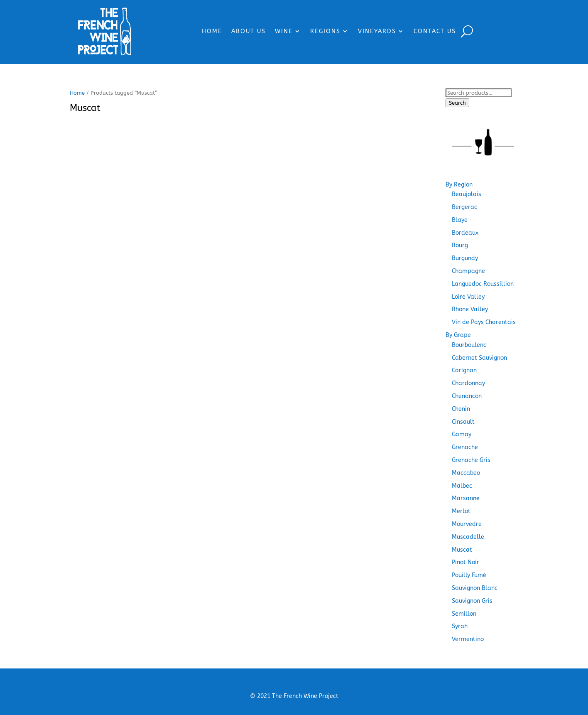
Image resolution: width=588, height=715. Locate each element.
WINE (284, 31)
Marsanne (466, 498)
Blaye (460, 220)
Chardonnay (468, 383)
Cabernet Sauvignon (479, 358)
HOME (212, 31)
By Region (459, 185)
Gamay (462, 434)
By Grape (458, 335)
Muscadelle (468, 537)
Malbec (462, 486)
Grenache (465, 447)
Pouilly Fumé (469, 575)
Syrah (460, 626)
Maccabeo (466, 473)
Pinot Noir (465, 562)
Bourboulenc (469, 345)
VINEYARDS (377, 31)
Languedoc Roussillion (483, 284)
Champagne (468, 271)
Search (457, 103)
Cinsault (463, 422)
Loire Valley (468, 297)
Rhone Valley (470, 309)
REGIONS (325, 31)
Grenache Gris (471, 460)
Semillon (464, 614)
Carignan (464, 370)
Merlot (461, 511)
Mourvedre (467, 524)
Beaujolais (467, 194)
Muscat (462, 550)
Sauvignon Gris (472, 601)
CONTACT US (435, 31)
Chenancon (467, 396)
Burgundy (465, 258)
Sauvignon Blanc (475, 588)
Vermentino (468, 639)
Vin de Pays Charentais (484, 322)
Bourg (460, 245)
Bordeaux (465, 233)
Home (77, 93)
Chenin (461, 409)
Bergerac (464, 207)
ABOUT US (249, 31)
